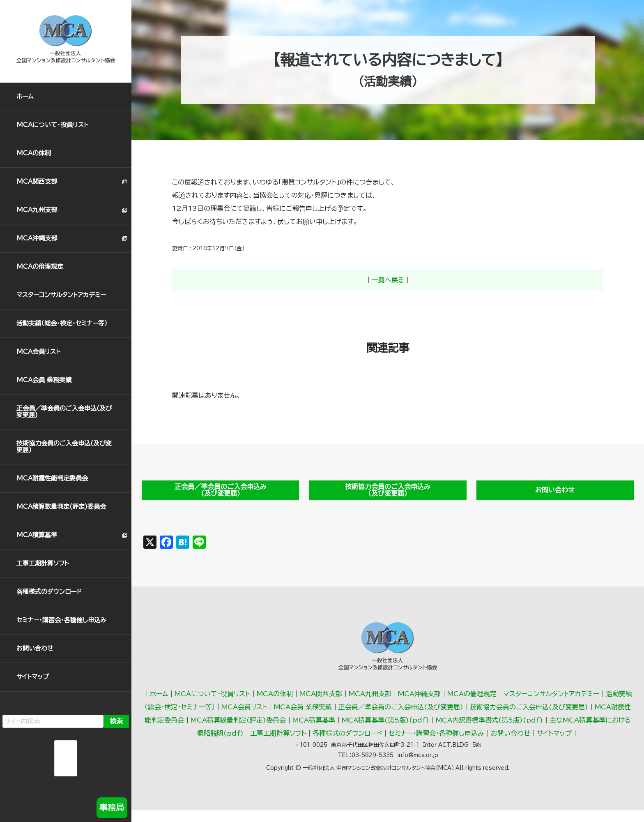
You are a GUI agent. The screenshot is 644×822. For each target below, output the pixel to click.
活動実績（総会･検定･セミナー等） (62, 323)
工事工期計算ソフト (43, 563)
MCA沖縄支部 (37, 238)
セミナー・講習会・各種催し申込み (61, 620)
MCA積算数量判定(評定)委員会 (61, 507)
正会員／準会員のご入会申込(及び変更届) (64, 412)
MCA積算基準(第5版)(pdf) (385, 723)
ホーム (25, 96)
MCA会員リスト (38, 352)
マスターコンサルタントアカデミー (61, 295)
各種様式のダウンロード (49, 592)
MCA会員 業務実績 (44, 380)
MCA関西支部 (37, 181)
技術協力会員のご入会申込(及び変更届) (64, 447)
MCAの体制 (34, 153)
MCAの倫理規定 (40, 267)
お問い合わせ (35, 648)
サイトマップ (33, 677)
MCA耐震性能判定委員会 (52, 478)
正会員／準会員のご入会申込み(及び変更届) (220, 492)
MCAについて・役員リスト (52, 125)
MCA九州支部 (37, 210)
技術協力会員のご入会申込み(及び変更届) (388, 492)
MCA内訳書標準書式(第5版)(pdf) (489, 723)
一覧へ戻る (388, 280)
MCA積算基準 (37, 535)
